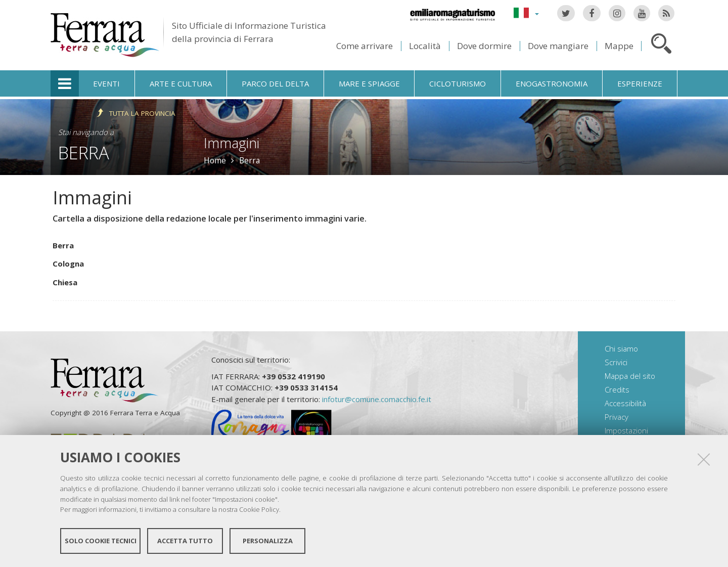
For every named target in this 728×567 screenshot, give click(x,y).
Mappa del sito (630, 376)
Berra (84, 152)
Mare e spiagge (369, 83)
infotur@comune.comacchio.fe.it (377, 399)
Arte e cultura (181, 83)
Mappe (619, 46)
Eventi (106, 83)
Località (425, 46)
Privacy (617, 417)
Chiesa (65, 282)
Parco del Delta (275, 83)
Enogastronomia (552, 83)
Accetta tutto (185, 541)
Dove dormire (484, 46)
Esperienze (640, 83)
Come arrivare (365, 46)
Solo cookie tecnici (101, 541)
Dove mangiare (558, 46)
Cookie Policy (259, 509)
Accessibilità (625, 403)
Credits (617, 389)
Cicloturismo (458, 83)
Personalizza (268, 541)
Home (215, 160)
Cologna (68, 264)
